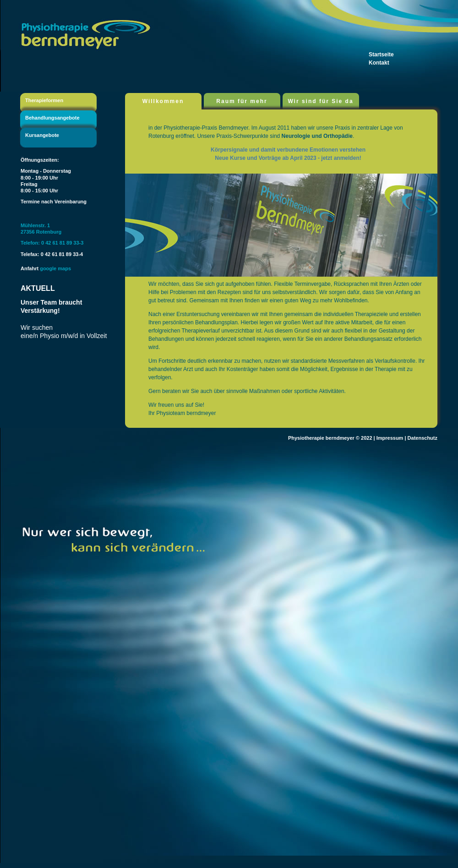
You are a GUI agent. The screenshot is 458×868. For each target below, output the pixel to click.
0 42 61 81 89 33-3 (62, 243)
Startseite (381, 55)
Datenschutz (423, 438)
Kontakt (379, 63)
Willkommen (163, 101)
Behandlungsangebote (52, 118)
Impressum (390, 438)
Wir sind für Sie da (320, 101)
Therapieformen (44, 100)
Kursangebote (42, 135)
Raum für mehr (242, 101)
